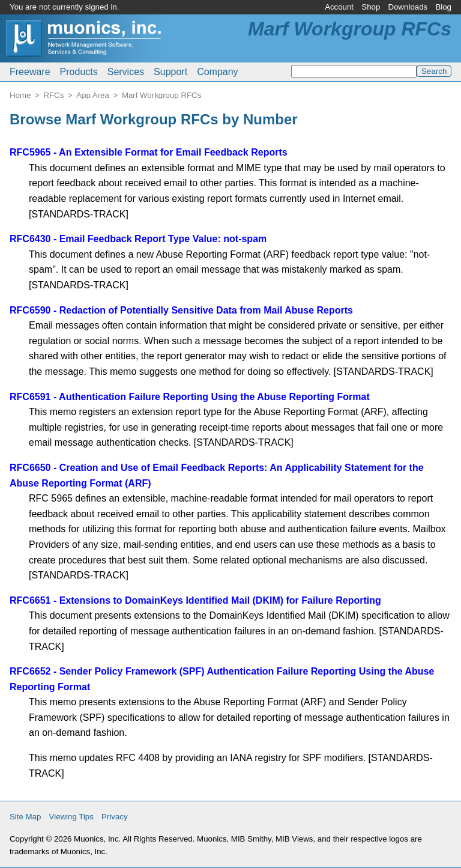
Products (79, 72)
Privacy (115, 817)
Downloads (408, 7)
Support (170, 72)
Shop (371, 7)
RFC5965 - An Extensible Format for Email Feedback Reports (149, 152)
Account (339, 7)
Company (217, 72)
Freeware (30, 72)
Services (126, 72)
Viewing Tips (71, 817)
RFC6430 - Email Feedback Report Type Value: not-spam (138, 239)
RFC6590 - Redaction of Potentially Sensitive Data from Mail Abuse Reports (181, 310)
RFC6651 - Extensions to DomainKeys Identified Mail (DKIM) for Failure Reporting (195, 600)
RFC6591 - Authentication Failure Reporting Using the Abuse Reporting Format (190, 397)
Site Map (25, 817)
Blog (443, 7)
